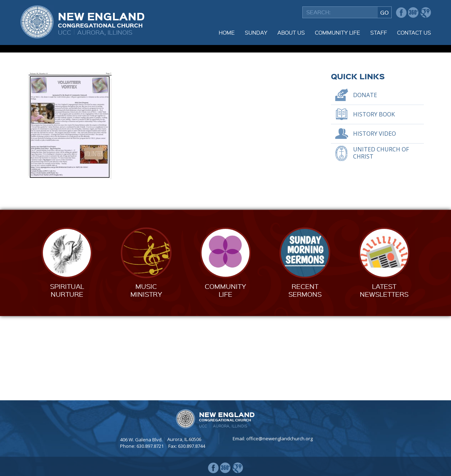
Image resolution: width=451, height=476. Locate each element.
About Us (291, 32)
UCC (65, 32)
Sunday (256, 32)
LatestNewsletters (384, 374)
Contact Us (414, 32)
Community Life (338, 32)
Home (227, 32)
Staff (379, 32)
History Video (375, 218)
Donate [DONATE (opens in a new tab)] (365, 179)
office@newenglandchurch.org (279, 439)
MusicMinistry (146, 374)
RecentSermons (305, 374)
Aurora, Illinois (105, 32)
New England (101, 19)
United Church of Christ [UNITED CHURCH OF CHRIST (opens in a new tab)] (381, 237)
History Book (374, 199)
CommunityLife (225, 374)
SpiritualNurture (67, 374)
